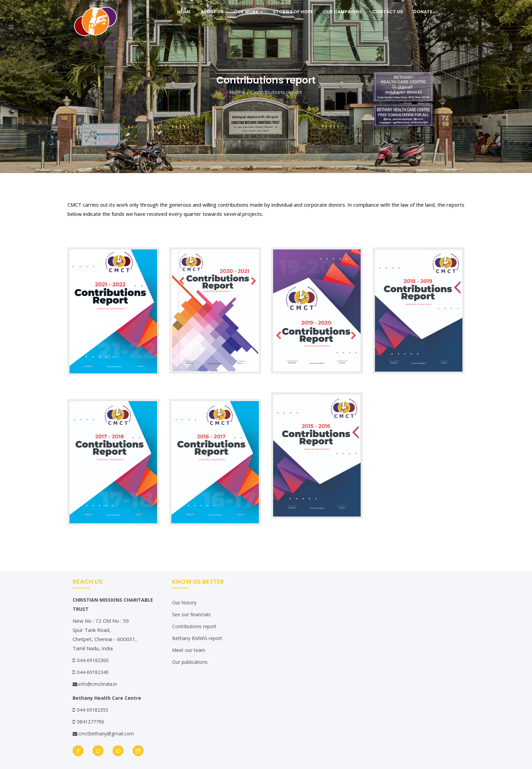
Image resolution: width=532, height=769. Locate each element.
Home (184, 12)
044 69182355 (93, 710)
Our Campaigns (343, 12)
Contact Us (388, 12)
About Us (212, 12)
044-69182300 (93, 660)
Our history (184, 603)
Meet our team (189, 650)
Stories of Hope (293, 12)
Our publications (190, 662)
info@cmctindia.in (95, 684)
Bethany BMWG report (197, 638)
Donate (423, 12)
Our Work (248, 12)
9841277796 (91, 722)
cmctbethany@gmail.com (103, 734)
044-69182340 (93, 672)
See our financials (191, 614)
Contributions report (194, 626)
